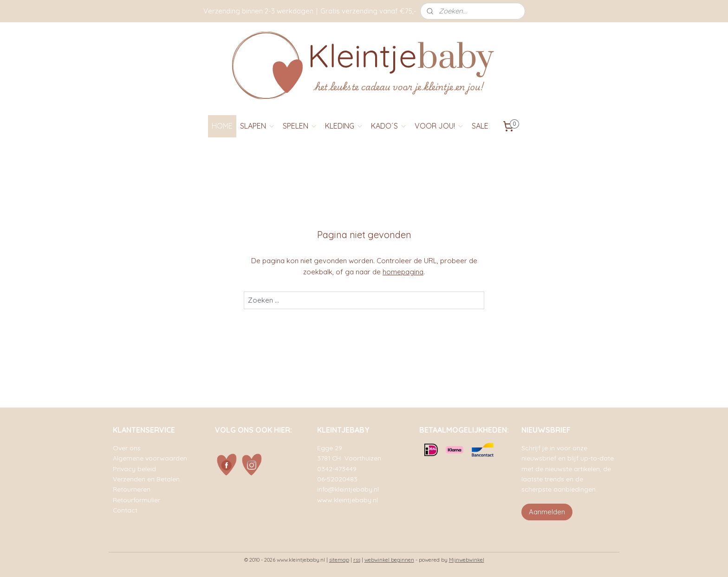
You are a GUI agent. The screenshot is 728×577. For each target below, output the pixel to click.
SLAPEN (258, 126)
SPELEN (300, 126)
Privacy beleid (134, 469)
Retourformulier (136, 500)
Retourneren (132, 489)
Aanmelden (547, 512)
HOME (222, 126)
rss (357, 560)
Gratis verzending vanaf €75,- (368, 11)
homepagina (403, 272)
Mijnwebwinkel (467, 560)
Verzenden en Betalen (146, 479)
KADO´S (389, 126)
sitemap (339, 560)
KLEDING (344, 126)
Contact (125, 510)
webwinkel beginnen (389, 560)
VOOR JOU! (439, 126)
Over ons (127, 448)
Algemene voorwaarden (150, 458)
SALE (480, 126)
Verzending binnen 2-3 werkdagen (258, 11)
